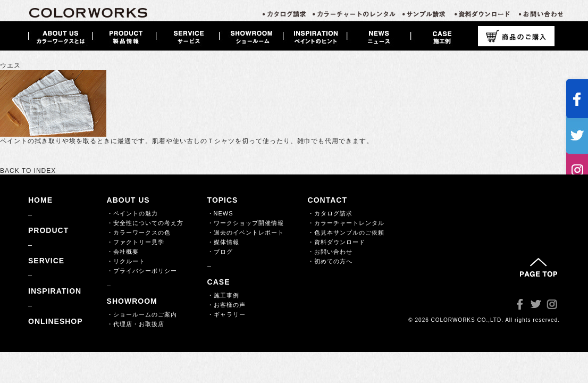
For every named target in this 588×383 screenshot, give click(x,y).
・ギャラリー (226, 314)
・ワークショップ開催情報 (246, 223)
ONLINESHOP (56, 321)
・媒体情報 (223, 242)
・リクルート (126, 261)
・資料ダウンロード (337, 242)
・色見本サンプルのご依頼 (346, 232)
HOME (40, 200)
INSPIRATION (55, 291)
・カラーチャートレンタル (346, 223)
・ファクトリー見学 (136, 242)
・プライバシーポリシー (142, 271)
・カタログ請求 (330, 213)
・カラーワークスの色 (139, 232)
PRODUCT (48, 230)
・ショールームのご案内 (142, 314)
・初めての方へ (330, 261)
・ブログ (220, 252)
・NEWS (220, 213)
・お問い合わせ (330, 252)
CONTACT (327, 200)
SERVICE (46, 261)
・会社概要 (123, 252)
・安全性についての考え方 (145, 223)
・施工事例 (223, 295)
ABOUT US (128, 200)
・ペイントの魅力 (132, 213)
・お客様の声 (226, 305)
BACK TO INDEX (28, 171)
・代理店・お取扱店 (136, 324)
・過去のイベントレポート (246, 232)
